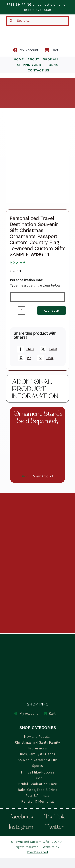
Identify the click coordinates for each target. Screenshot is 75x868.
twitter (54, 827)
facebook (21, 817)
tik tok (54, 817)
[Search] (11, 21)
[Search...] (37, 21)
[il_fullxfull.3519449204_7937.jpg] (37, 429)
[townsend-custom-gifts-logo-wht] (38, 636)
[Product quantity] (22, 311)
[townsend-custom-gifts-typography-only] (37, 27)
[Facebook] (25, 349)
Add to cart (51, 311)
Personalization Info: (27, 280)
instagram (21, 827)
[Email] (45, 358)
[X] (48, 349)
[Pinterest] (24, 358)
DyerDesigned (38, 852)
